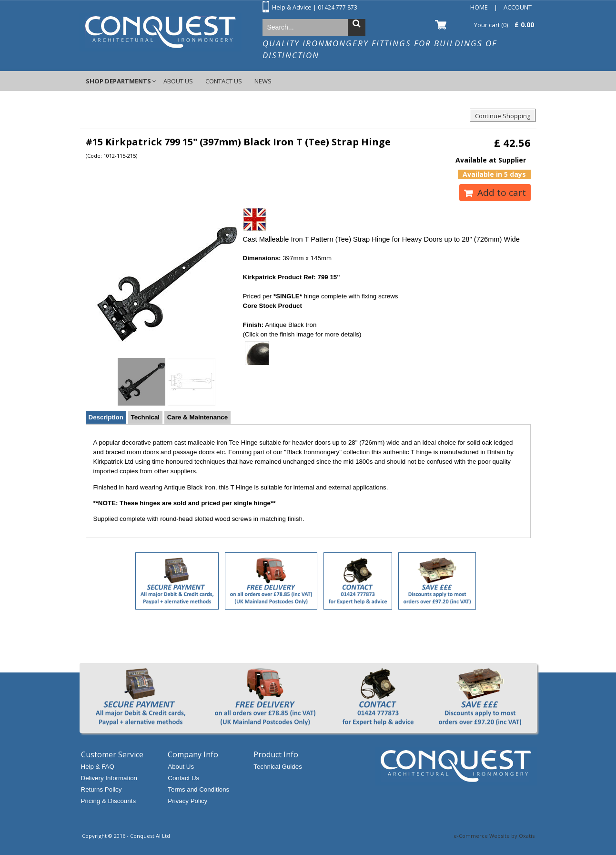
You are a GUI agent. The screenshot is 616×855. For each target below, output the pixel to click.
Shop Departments (118, 81)
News (263, 81)
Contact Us (224, 81)
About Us (178, 81)
